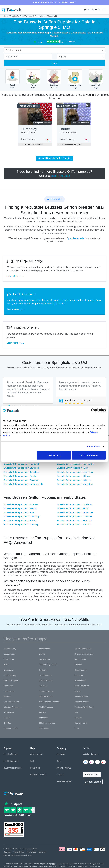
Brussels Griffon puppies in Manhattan (75, 484)
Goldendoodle (80, 681)
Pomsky (42, 712)
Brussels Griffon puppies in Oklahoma (75, 504)
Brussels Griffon (32, 16)
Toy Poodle (44, 728)
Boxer (6, 665)
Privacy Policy (18, 852)
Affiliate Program (64, 768)
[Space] (13, 793)
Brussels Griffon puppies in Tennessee (75, 512)
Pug (76, 712)
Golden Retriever (46, 681)
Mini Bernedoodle (46, 696)
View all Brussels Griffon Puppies (54, 158)
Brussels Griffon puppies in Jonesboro (22, 472)
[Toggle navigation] (103, 10)
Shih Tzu (7, 723)
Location (42, 775)
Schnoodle (44, 718)
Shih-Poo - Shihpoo (47, 723)
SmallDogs (12, 79)
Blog (59, 761)
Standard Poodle (11, 728)
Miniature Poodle (81, 702)
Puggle (7, 718)
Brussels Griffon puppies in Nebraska (74, 520)
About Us (61, 754)
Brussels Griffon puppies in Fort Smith (22, 464)
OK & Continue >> (89, 455)
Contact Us (35, 768)
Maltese (78, 691)
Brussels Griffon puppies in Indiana (20, 520)
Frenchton (79, 675)
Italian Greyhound (82, 686)
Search (55, 63)
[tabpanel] (28, 396)
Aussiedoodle (45, 649)
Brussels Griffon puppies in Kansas (20, 508)
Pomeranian (9, 712)
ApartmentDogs (96, 79)
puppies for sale (76, 238)
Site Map (34, 775)
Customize (54, 455)
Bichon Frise (9, 659)
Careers (60, 775)
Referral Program (64, 781)
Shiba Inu (78, 718)
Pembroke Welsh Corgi (84, 707)
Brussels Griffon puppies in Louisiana (74, 516)
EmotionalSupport (54, 79)
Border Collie (44, 659)
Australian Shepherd (83, 649)
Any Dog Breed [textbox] (13, 50)
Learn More (16, 276)
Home (6, 16)
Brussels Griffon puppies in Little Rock (75, 472)
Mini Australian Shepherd (49, 702)
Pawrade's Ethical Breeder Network (18, 855)
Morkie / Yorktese (46, 707)
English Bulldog (10, 675)
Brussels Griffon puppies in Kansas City (75, 464)
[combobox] (53, 50)
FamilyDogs (33, 79)
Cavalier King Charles (48, 665)
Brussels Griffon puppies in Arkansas (21, 504)
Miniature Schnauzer (12, 707)
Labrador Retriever (47, 691)
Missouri (43, 16)
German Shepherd (11, 681)
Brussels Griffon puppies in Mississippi (22, 516)
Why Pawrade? (37, 754)
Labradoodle (9, 691)
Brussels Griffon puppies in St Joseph (21, 480)
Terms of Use (31, 852)
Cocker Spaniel (81, 670)
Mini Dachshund (81, 696)
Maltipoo (7, 696)
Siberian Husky (81, 723)
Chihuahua (8, 670)
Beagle (42, 654)
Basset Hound (10, 654)
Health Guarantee (11, 761)
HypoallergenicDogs (75, 79)
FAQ (32, 761)
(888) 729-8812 (92, 10)
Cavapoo (78, 665)
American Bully (10, 649)
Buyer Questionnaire (13, 768)
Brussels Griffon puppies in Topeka (20, 476)
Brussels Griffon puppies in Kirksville (74, 480)
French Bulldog (45, 675)
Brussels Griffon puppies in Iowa (19, 512)
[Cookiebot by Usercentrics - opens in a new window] (93, 410)
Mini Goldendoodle (11, 702)
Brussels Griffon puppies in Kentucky (21, 524)
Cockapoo (43, 670)
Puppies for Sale (17, 16)
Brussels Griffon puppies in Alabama (74, 524)
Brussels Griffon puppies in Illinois (73, 508)
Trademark (42, 852)
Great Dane (9, 686)
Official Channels (91, 754)
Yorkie (77, 728)
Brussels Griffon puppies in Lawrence (21, 468)
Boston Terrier (80, 659)
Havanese (43, 686)
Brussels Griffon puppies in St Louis (74, 476)
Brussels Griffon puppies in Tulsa (72, 468)
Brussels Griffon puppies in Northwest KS (23, 484)
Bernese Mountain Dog (84, 654)
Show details (94, 446)
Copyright (7, 852)
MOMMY (70, 2)
